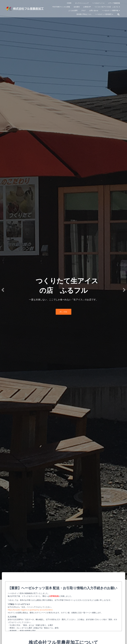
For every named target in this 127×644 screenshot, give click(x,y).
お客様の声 (87, 7)
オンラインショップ (82, 3)
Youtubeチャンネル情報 (61, 7)
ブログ (83, 10)
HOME (69, 3)
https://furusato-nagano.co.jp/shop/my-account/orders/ (30, 610)
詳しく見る (63, 312)
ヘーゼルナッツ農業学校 (111, 10)
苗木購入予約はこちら (84, 14)
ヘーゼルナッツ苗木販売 (104, 14)
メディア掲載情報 (114, 3)
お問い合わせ (94, 10)
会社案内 (77, 7)
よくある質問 (73, 10)
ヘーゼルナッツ (98, 3)
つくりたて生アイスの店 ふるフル (107, 7)
